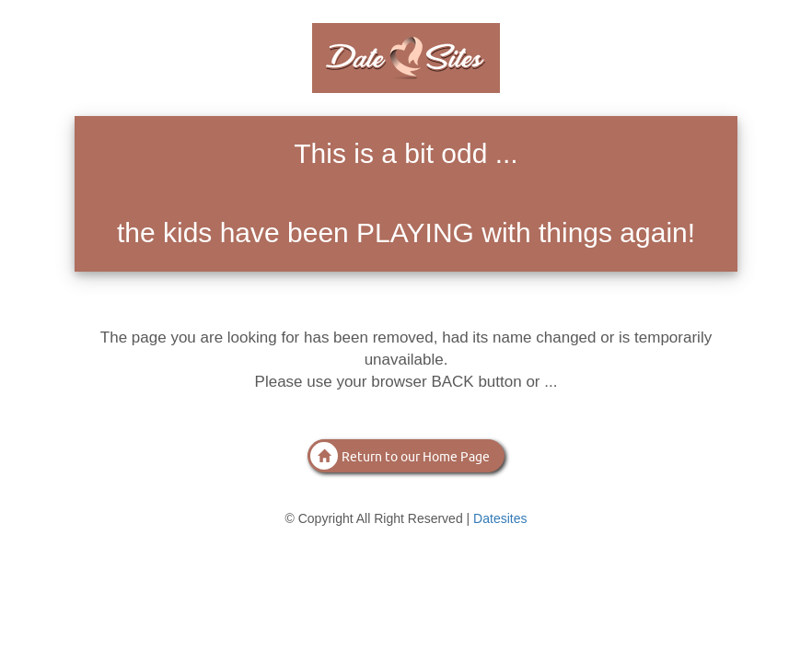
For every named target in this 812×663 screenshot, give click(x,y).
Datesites (500, 518)
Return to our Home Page (400, 456)
